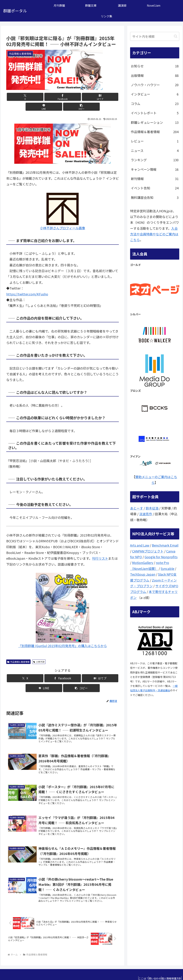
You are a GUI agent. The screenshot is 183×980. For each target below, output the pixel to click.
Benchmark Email (165, 545)
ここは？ (135, 969)
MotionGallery (143, 563)
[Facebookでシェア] (44, 97)
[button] (100, 97)
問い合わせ (150, 969)
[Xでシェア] (25, 97)
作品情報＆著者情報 (18, 652)
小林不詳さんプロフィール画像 (63, 218)
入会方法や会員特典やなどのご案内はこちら (154, 234)
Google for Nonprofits (161, 557)
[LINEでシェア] (82, 97)
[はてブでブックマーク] (63, 97)
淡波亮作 (146, 514)
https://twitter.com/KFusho (27, 284)
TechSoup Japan (143, 574)
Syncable (167, 568)
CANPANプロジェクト (148, 551)
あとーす (137, 508)
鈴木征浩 (152, 508)
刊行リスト (100, 548)
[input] (155, 36)
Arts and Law (140, 545)
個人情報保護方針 (170, 969)
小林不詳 (39, 652)
